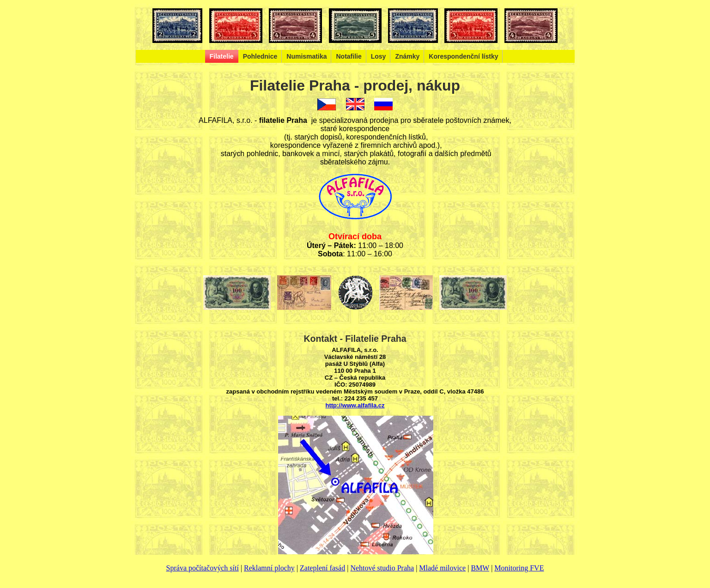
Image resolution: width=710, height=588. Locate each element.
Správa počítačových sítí (203, 568)
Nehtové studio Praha (382, 568)
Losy (379, 56)
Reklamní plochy (269, 568)
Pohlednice (260, 56)
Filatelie (222, 56)
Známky (407, 56)
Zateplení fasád (322, 568)
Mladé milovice (442, 568)
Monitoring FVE (519, 568)
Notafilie (349, 56)
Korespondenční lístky (463, 56)
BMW (480, 568)
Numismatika (306, 56)
